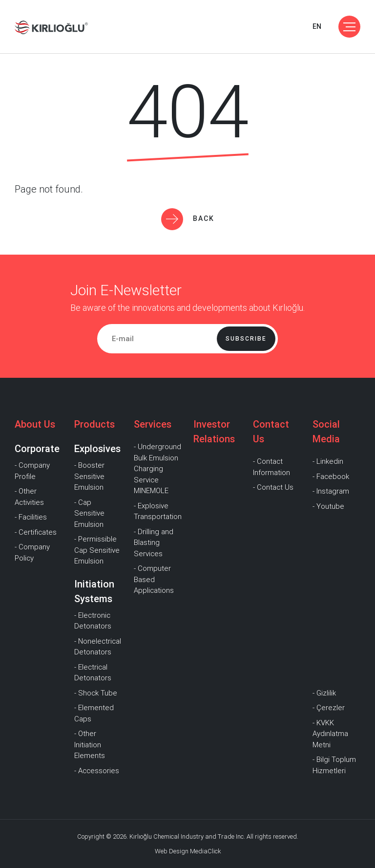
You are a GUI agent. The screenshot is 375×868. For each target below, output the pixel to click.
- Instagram (331, 491)
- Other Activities (29, 497)
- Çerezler (329, 708)
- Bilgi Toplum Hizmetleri (334, 765)
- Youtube (328, 506)
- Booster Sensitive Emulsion (89, 476)
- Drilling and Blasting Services (154, 543)
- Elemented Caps (94, 713)
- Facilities (31, 517)
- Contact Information (271, 467)
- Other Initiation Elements (90, 745)
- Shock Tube (96, 693)
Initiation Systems (94, 591)
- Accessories (97, 771)
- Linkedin (328, 461)
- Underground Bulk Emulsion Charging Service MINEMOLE (157, 469)
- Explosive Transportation (158, 511)
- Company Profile (32, 471)
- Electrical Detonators (93, 673)
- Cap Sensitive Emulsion (89, 513)
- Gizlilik (324, 693)
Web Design (172, 851)
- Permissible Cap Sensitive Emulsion (97, 550)
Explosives (97, 449)
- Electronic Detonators (93, 621)
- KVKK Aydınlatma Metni (330, 734)
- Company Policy (32, 553)
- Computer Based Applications (154, 579)
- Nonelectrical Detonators (98, 647)
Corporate (37, 449)
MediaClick (205, 851)
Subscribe (246, 339)
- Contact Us (273, 487)
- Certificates (36, 532)
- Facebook (331, 477)
